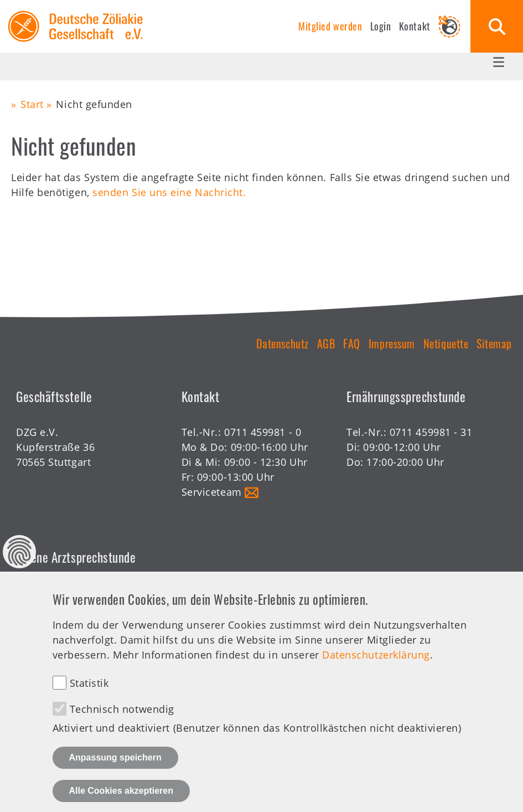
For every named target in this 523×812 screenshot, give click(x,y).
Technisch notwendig (122, 723)
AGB (326, 343)
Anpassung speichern (115, 772)
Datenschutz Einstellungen (19, 566)
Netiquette (446, 343)
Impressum (392, 343)
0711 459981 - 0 (263, 432)
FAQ (352, 343)
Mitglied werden (330, 26)
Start (32, 104)
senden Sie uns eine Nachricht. (169, 192)
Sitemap (494, 343)
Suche (497, 26)
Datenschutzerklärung (376, 669)
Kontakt (415, 26)
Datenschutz (283, 343)
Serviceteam (212, 492)
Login (381, 26)
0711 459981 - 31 (431, 432)
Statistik (89, 697)
